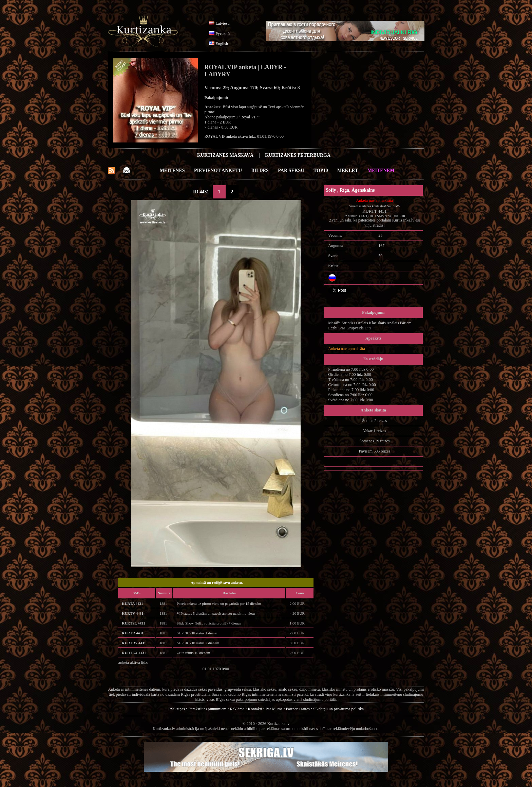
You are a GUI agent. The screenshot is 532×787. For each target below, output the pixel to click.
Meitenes (172, 170)
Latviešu (222, 23)
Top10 (321, 170)
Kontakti (255, 709)
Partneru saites (298, 709)
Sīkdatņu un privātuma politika (338, 709)
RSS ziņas (177, 709)
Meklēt (348, 170)
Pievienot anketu (218, 170)
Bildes (260, 170)
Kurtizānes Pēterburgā (298, 155)
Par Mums (274, 709)
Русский (223, 34)
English (222, 44)
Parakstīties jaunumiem (207, 709)
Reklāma (237, 709)
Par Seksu (291, 170)
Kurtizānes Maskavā (225, 155)
